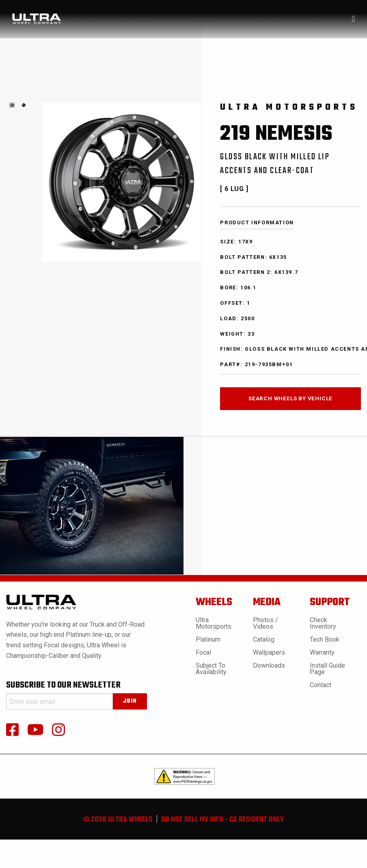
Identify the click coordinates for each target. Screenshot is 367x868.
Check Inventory (323, 623)
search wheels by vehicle (290, 398)
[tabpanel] (12, 105)
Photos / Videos (266, 623)
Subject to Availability (211, 669)
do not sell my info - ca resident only (222, 820)
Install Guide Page (327, 669)
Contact (321, 685)
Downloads (269, 665)
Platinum (208, 639)
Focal (203, 652)
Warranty (322, 652)
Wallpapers (269, 652)
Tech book (325, 639)
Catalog (264, 639)
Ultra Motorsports (214, 623)
